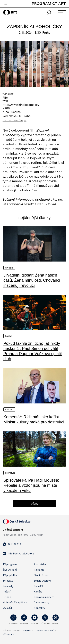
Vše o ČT (8, 608)
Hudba (9, 336)
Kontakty (39, 608)
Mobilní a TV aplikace (15, 602)
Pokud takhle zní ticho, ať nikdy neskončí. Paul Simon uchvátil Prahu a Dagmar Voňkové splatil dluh (33, 351)
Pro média (40, 564)
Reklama (39, 570)
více (34, 503)
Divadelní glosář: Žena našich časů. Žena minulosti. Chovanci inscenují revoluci (32, 280)
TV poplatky (10, 575)
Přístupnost (9, 634)
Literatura (10, 473)
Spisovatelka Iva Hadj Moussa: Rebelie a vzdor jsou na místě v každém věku (31, 485)
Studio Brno (41, 575)
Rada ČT (39, 586)
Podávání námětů (44, 597)
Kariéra (38, 591)
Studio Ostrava (42, 581)
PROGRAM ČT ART (49, 3)
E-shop (7, 597)
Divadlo (9, 268)
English (27, 631)
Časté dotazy (41, 602)
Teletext (8, 581)
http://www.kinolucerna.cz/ (21, 105)
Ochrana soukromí (44, 631)
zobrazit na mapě (14, 120)
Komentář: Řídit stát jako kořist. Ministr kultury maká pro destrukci (34, 419)
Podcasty (8, 586)
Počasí (7, 591)
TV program (10, 564)
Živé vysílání (10, 570)
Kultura (9, 409)
